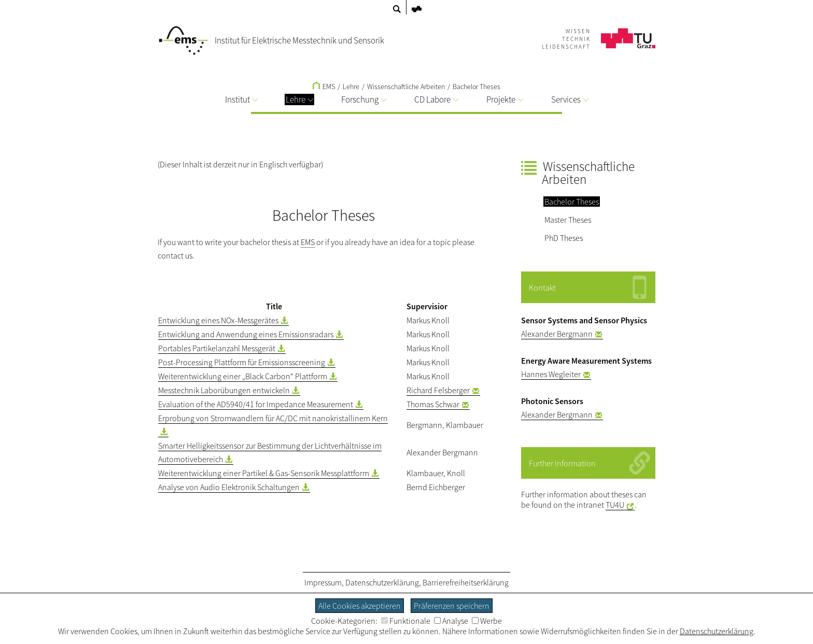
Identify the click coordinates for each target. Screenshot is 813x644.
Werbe (487, 621)
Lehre (299, 99)
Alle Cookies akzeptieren (360, 606)
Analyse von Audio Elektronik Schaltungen (229, 487)
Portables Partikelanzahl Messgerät (217, 348)
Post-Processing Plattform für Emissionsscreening (242, 362)
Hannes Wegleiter (551, 374)
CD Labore (436, 99)
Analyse (451, 621)
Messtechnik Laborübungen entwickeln (224, 390)
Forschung (364, 99)
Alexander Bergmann (557, 334)
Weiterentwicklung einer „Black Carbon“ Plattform (243, 376)
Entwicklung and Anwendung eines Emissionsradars (246, 334)
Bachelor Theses (476, 87)
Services (570, 99)
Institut (241, 99)
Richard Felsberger (438, 390)
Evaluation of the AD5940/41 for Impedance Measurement (256, 404)
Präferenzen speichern (452, 606)
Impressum (323, 582)
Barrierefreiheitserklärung (466, 582)
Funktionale (406, 621)
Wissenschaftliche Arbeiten (406, 87)
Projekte (505, 99)
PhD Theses (564, 238)
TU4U (615, 505)
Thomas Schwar (433, 404)
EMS (324, 87)
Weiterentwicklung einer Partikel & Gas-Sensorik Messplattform (264, 473)
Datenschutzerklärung (382, 582)
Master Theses (568, 220)
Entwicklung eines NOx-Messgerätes (218, 320)
